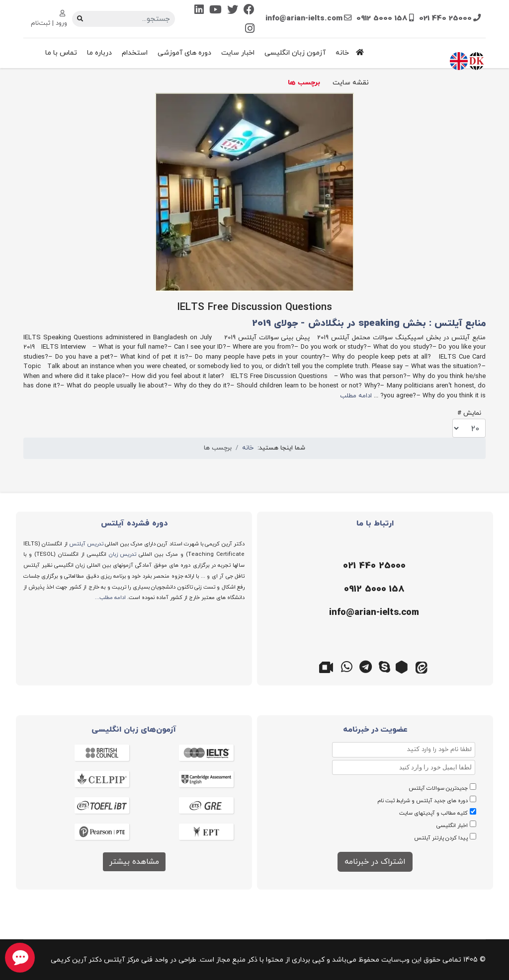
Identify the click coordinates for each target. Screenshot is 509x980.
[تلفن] (373, 566)
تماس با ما (61, 53)
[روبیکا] (404, 666)
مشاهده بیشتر (134, 862)
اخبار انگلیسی (452, 826)
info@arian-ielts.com (304, 18)
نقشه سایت (351, 83)
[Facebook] (249, 11)
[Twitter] (233, 11)
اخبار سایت (238, 53)
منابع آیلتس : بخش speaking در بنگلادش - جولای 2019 (369, 324)
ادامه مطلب (356, 396)
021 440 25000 (445, 18)
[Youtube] (215, 11)
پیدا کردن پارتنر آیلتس (441, 838)
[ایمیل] (373, 613)
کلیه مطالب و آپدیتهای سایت (433, 813)
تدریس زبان (123, 554)
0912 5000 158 (382, 18)
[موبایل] (373, 590)
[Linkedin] (199, 11)
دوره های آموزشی (184, 53)
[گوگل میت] (328, 666)
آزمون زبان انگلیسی (295, 53)
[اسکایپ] (385, 666)
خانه (352, 53)
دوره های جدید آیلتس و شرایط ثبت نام (423, 801)
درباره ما (99, 53)
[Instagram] (250, 30)
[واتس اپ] (347, 666)
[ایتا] (423, 666)
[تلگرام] (366, 666)
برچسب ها (304, 83)
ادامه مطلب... (110, 598)
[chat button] (20, 958)
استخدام (135, 53)
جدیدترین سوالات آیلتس (438, 788)
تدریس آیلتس (86, 544)
